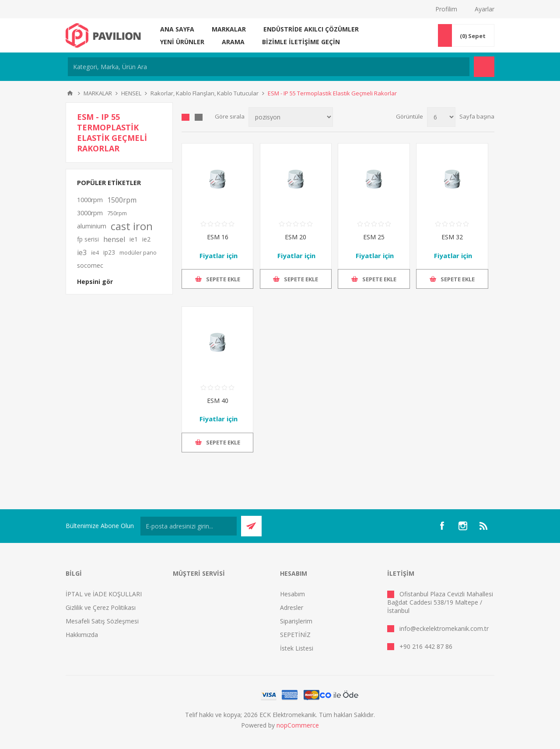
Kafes (185, 117)
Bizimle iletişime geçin (301, 42)
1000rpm (90, 200)
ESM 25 (374, 237)
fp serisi (88, 239)
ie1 (134, 239)
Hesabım (292, 594)
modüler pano (138, 252)
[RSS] (484, 526)
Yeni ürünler (182, 42)
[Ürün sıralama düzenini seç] (291, 117)
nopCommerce (298, 725)
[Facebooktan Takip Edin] (442, 526)
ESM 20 (296, 237)
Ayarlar (485, 9)
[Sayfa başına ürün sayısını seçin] (441, 117)
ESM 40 (218, 401)
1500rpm (122, 200)
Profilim (446, 9)
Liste (199, 117)
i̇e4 (95, 252)
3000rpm (90, 213)
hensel (114, 239)
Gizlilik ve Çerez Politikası (101, 607)
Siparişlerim (296, 621)
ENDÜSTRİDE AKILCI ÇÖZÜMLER (311, 29)
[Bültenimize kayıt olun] (189, 526)
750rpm (117, 213)
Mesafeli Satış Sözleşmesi (102, 621)
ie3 (82, 252)
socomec (90, 265)
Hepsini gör (95, 282)
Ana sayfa (177, 29)
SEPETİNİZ (295, 635)
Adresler (292, 607)
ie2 (146, 239)
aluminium (92, 226)
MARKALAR (229, 29)
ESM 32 (452, 237)
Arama (233, 42)
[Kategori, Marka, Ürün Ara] (269, 67)
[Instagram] (463, 526)
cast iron (132, 226)
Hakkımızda (82, 635)
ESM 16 (218, 237)
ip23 (109, 252)
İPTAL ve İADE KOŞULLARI (104, 594)
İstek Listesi (297, 648)
